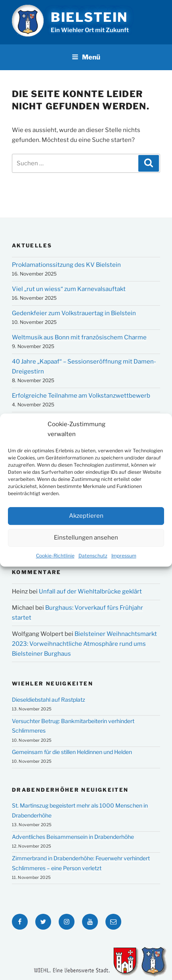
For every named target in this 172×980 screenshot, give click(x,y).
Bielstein (89, 17)
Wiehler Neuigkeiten (53, 683)
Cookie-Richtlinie (55, 558)
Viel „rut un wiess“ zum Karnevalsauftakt (69, 289)
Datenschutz (93, 558)
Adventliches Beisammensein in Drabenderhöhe (73, 837)
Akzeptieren (86, 518)
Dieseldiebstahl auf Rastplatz (49, 700)
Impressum (124, 558)
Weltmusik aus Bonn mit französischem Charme (79, 337)
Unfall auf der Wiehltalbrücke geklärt (90, 591)
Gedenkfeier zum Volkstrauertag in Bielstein (74, 313)
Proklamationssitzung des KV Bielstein (66, 265)
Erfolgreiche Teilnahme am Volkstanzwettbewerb (81, 396)
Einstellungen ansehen (86, 540)
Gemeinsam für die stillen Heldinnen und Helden (72, 752)
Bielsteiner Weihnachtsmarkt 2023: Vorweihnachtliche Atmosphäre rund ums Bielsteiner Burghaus (84, 644)
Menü (86, 57)
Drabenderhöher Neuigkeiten (70, 790)
